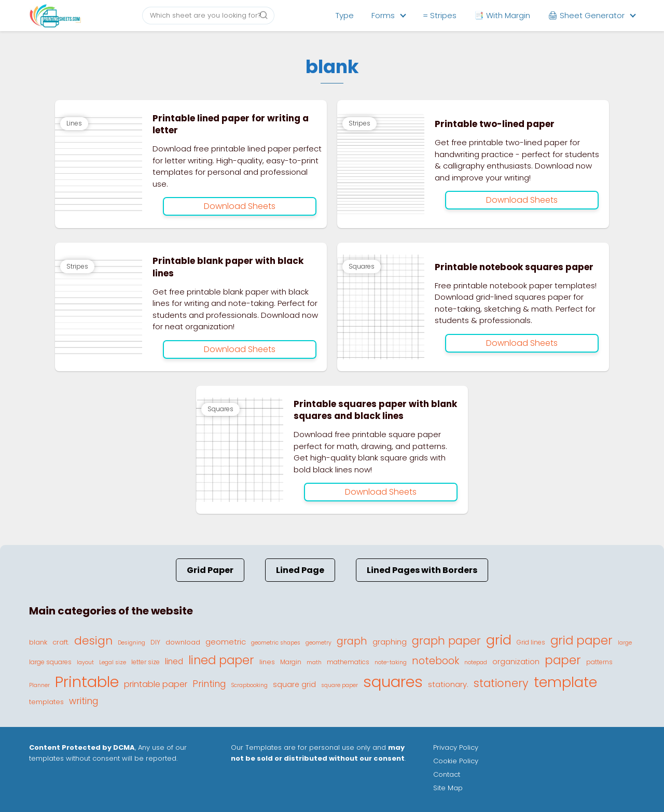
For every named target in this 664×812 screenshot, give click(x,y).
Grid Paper (210, 570)
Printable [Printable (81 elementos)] (87, 682)
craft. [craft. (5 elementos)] (61, 642)
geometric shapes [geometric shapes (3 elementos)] (276, 643)
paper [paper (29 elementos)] (563, 660)
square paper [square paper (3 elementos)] (340, 685)
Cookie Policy (456, 761)
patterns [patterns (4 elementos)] (599, 662)
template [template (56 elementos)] (565, 682)
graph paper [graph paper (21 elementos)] (446, 641)
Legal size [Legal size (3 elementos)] (113, 662)
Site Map (448, 788)
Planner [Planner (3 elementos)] (39, 685)
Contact (447, 774)
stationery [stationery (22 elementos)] (501, 683)
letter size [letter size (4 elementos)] (146, 662)
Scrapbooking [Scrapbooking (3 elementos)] (249, 685)
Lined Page (300, 570)
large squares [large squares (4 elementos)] (50, 662)
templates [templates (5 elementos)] (46, 702)
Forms (383, 15)
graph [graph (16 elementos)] (352, 641)
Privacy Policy (456, 747)
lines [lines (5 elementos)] (267, 662)
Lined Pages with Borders (422, 570)
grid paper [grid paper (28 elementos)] (582, 640)
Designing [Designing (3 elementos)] (132, 643)
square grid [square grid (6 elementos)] (294, 684)
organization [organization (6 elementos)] (516, 662)
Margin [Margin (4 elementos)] (291, 662)
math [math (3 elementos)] (314, 662)
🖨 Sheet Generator (586, 15)
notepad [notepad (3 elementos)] (476, 662)
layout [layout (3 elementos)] (85, 662)
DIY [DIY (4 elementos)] (155, 642)
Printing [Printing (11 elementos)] (209, 684)
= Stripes (440, 15)
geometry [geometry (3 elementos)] (319, 643)
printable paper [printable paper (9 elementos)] (156, 684)
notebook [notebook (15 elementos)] (435, 661)
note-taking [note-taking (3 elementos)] (391, 662)
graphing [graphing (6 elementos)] (390, 642)
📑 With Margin (502, 15)
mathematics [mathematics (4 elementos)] (348, 662)
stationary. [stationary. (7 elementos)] (448, 684)
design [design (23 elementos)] (93, 641)
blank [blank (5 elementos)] (38, 642)
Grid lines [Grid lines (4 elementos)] (531, 642)
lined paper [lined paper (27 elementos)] (221, 660)
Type (345, 15)
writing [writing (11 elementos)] (84, 701)
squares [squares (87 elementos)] (393, 682)
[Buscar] (264, 15)
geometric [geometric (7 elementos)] (226, 642)
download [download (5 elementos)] (183, 642)
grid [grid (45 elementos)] (499, 640)
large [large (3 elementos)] (625, 643)
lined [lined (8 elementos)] (174, 661)
